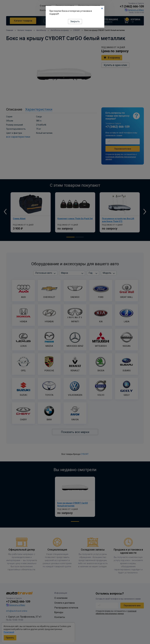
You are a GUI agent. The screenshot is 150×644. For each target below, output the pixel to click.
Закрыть (75, 21)
